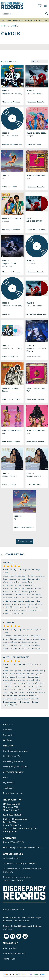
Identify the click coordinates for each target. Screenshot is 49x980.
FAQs (6, 777)
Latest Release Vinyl (13, 756)
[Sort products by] (39, 61)
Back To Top (25, 541)
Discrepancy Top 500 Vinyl (16, 766)
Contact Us (8, 735)
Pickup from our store (13, 793)
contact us (8, 880)
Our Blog (7, 740)
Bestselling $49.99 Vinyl (14, 761)
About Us (7, 729)
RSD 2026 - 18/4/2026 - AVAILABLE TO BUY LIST (24, 20)
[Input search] (23, 14)
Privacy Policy (10, 948)
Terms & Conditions (15, 926)
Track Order (9, 788)
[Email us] (6, 936)
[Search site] (46, 14)
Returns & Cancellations (14, 953)
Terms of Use (9, 959)
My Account (9, 782)
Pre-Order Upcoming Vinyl (16, 751)
